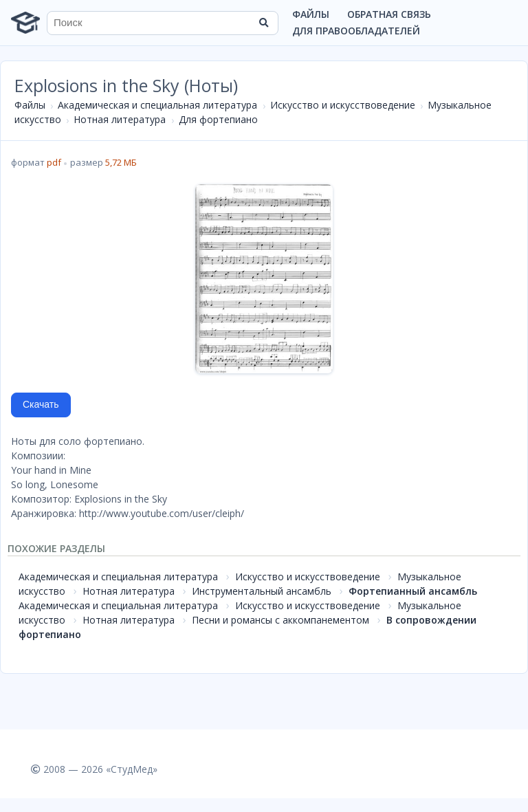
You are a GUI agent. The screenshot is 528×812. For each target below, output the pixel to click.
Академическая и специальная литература (157, 105)
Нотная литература (120, 119)
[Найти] (263, 23)
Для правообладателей (356, 31)
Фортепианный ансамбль (413, 591)
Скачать (41, 404)
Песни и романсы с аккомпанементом (280, 620)
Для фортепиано (218, 119)
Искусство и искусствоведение (343, 105)
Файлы (311, 14)
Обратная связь (389, 14)
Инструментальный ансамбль (262, 591)
